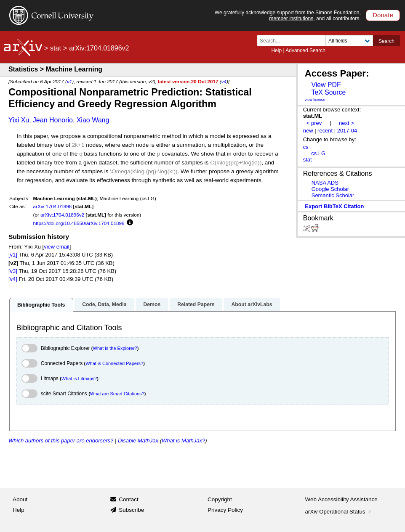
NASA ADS (325, 183)
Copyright (220, 499)
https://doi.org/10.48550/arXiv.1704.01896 (79, 223)
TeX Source (328, 92)
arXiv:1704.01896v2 (62, 215)
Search (386, 41)
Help (276, 50)
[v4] (13, 279)
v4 (224, 81)
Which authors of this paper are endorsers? (61, 441)
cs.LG (318, 153)
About (20, 499)
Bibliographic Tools (41, 305)
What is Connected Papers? (114, 363)
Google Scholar (330, 189)
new (308, 131)
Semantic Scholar (333, 195)
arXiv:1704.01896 (53, 206)
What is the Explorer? (115, 348)
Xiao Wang (93, 120)
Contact (129, 499)
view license (315, 100)
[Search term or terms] (294, 41)
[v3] (13, 271)
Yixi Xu (19, 120)
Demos (152, 304)
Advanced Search (305, 50)
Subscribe (131, 510)
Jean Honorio (53, 120)
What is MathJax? (183, 441)
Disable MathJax (138, 441)
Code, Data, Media (104, 304)
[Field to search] (349, 41)
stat (56, 48)
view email (56, 247)
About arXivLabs (252, 304)
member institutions (291, 19)
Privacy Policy (225, 510)
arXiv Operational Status (339, 512)
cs (306, 147)
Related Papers (196, 304)
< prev (314, 123)
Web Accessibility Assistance (341, 499)
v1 (69, 81)
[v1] (13, 255)
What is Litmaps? (79, 378)
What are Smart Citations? (117, 394)
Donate (383, 15)
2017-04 (347, 131)
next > (346, 123)
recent (325, 131)
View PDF (326, 85)
